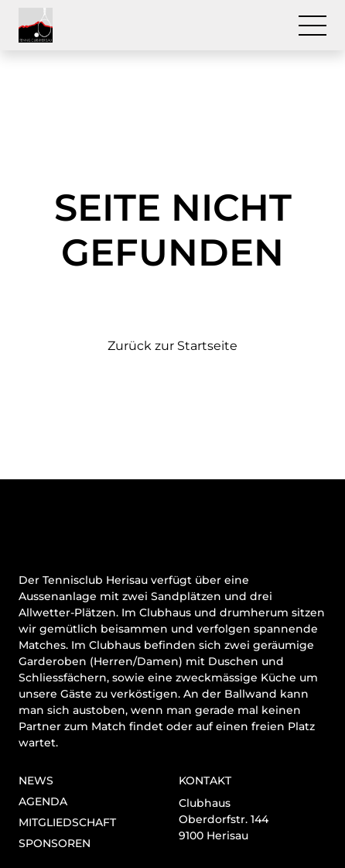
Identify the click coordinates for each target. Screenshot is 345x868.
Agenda (43, 801)
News (36, 781)
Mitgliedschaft (67, 822)
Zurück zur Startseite (172, 346)
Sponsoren (55, 843)
